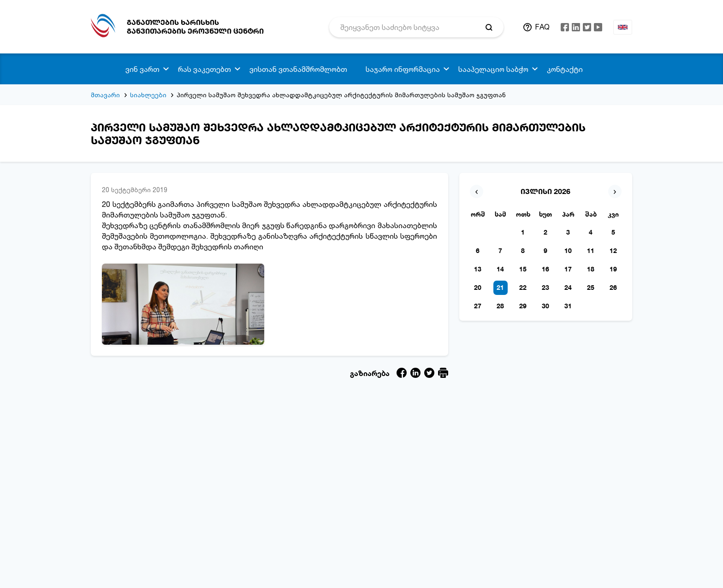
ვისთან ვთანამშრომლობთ (298, 69)
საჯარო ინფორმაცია (403, 69)
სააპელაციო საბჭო (493, 69)
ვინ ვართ (142, 69)
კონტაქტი (565, 69)
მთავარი (105, 95)
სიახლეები (148, 95)
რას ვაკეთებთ (204, 69)
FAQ (542, 27)
